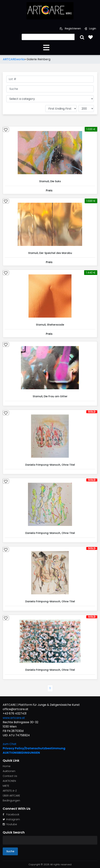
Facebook (11, 814)
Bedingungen (11, 800)
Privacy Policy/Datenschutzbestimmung (34, 748)
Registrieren (70, 28)
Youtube (10, 824)
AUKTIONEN (9, 781)
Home (7, 766)
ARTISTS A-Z (10, 791)
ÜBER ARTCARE (11, 796)
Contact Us (10, 776)
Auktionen (9, 771)
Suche (10, 851)
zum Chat (10, 744)
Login (90, 28)
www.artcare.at (14, 718)
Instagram (11, 819)
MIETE (6, 786)
